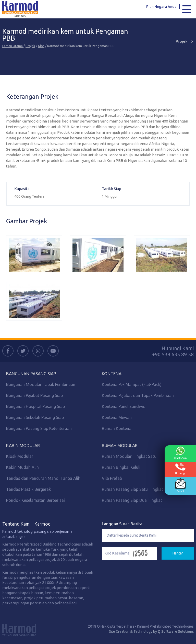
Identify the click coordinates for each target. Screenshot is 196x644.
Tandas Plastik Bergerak (28, 489)
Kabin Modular (23, 445)
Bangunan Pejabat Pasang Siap (34, 395)
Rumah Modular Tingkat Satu (129, 456)
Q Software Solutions (176, 631)
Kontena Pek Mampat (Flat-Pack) (132, 384)
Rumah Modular (120, 445)
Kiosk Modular (20, 456)
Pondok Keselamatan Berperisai (35, 500)
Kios (41, 46)
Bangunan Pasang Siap (31, 374)
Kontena (112, 374)
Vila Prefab (112, 478)
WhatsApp (180, 453)
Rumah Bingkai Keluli (121, 467)
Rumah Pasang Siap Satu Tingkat (132, 489)
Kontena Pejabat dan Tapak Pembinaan (138, 395)
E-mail (180, 486)
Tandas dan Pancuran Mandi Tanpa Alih (43, 478)
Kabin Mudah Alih (22, 467)
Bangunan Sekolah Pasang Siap (35, 417)
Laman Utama (13, 46)
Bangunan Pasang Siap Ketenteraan (39, 428)
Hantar (178, 553)
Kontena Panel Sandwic (123, 406)
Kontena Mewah (117, 417)
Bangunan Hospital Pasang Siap (35, 406)
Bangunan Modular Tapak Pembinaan (41, 384)
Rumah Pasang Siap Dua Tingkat (132, 500)
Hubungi (180, 469)
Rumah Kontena (117, 428)
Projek (30, 46)
